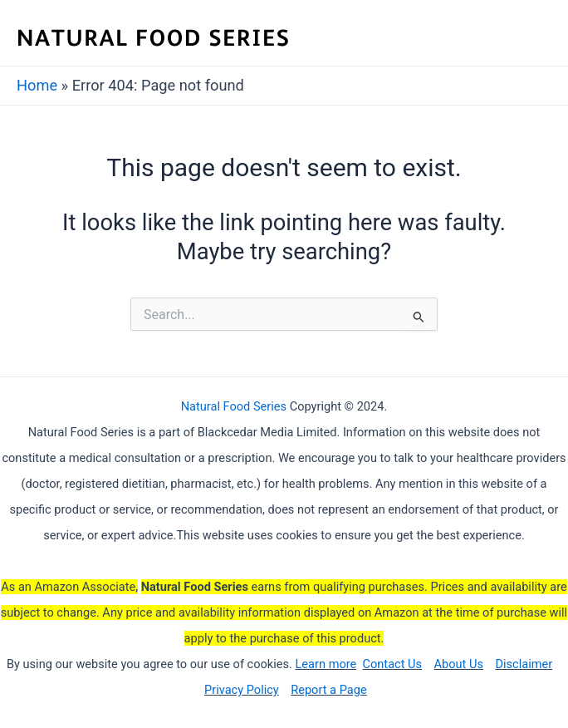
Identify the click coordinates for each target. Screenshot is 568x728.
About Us (459, 664)
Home (37, 85)
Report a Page (328, 690)
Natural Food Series (234, 406)
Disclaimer (524, 664)
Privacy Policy (242, 690)
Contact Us (393, 664)
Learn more (326, 664)
